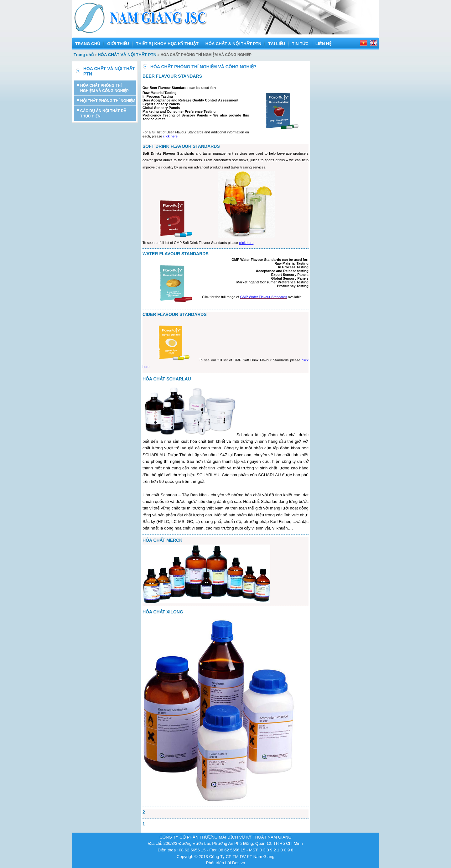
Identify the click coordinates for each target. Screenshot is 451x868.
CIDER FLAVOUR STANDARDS (175, 314)
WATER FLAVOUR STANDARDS (176, 254)
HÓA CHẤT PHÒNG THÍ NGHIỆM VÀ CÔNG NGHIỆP (104, 88)
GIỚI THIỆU (118, 44)
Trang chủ (84, 55)
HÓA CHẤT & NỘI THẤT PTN (233, 44)
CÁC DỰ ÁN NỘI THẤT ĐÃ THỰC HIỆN (103, 114)
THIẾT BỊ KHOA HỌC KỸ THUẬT (167, 44)
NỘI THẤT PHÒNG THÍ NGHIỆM (108, 101)
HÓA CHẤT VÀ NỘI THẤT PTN (127, 55)
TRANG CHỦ (88, 44)
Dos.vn (238, 863)
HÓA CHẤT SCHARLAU (167, 379)
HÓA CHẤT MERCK (162, 540)
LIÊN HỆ (323, 44)
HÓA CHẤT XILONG (163, 612)
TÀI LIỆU (277, 44)
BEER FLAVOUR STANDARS (172, 76)
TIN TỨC (300, 44)
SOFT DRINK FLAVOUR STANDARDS (181, 146)
